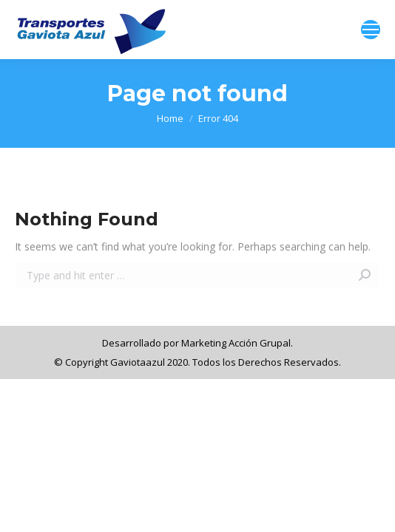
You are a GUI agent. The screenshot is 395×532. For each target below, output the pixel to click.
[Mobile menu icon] (371, 30)
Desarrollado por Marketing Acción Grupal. (197, 343)
